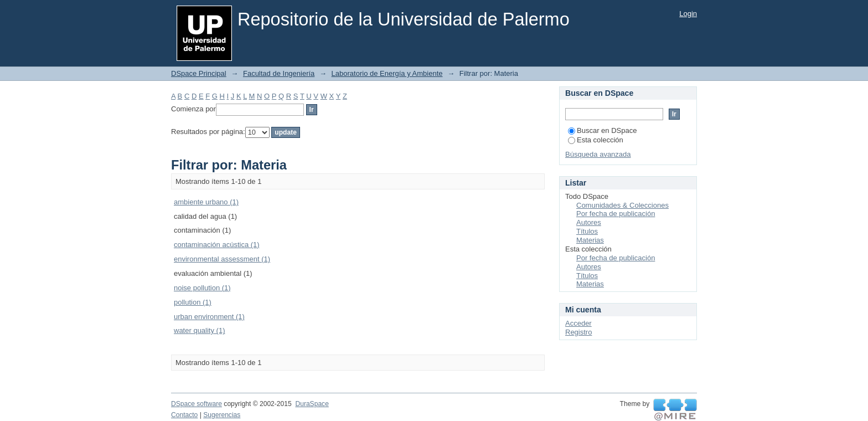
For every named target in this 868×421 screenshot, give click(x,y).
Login (688, 14)
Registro (578, 332)
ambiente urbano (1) (206, 202)
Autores (589, 222)
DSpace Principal (199, 73)
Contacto (184, 415)
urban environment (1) (209, 317)
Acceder (578, 323)
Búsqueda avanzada (598, 154)
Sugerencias (222, 415)
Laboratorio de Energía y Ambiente (387, 73)
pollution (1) (193, 302)
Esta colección (596, 140)
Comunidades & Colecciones (622, 205)
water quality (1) (199, 330)
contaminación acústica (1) (217, 245)
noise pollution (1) (202, 288)
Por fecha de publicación (616, 214)
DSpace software (197, 404)
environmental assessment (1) (222, 259)
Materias (590, 240)
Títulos (587, 231)
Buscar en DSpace (602, 130)
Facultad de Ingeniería (279, 73)
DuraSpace (312, 404)
